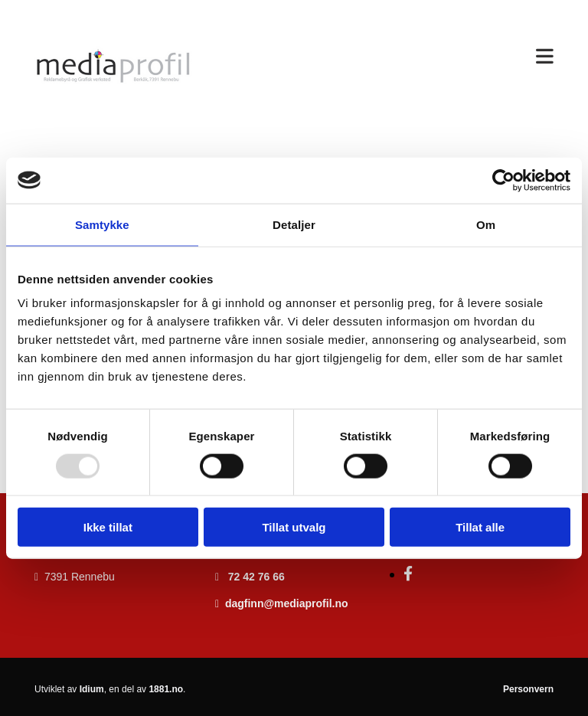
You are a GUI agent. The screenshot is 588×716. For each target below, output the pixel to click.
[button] (384, 57)
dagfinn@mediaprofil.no (287, 603)
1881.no (166, 689)
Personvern (528, 689)
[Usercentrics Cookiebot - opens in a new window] (503, 180)
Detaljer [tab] (294, 224)
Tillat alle (480, 527)
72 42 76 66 (256, 577)
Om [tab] (486, 224)
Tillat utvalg (294, 527)
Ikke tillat (108, 527)
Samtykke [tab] (102, 224)
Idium (92, 689)
